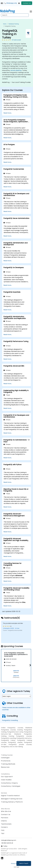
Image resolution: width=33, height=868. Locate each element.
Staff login (16, 867)
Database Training (14, 24)
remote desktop (16, 70)
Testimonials (6, 824)
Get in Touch (24, 863)
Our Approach (7, 777)
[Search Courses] (15, 15)
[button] (30, 665)
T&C (3, 833)
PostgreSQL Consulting (10, 720)
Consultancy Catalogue (11, 786)
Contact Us (27, 3)
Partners (5, 818)
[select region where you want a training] (16, 696)
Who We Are (6, 811)
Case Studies (6, 780)
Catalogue (5, 758)
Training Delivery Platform (12, 802)
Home (5, 24)
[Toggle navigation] (31, 11)
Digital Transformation (10, 796)
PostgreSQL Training (10, 26)
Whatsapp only (11, 3)
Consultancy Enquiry (9, 783)
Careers (4, 827)
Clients (4, 821)
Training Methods (8, 764)
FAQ (3, 830)
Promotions (6, 761)
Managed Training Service (12, 799)
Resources (5, 767)
